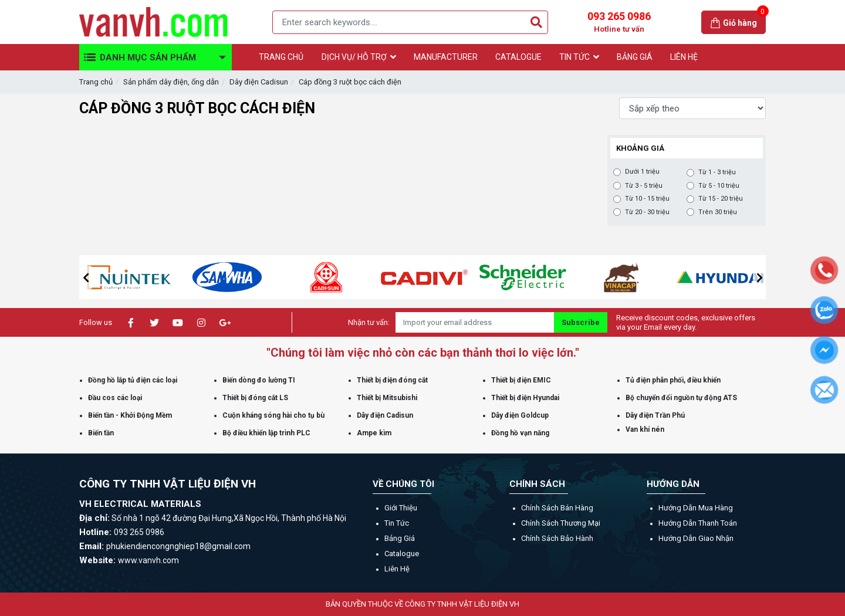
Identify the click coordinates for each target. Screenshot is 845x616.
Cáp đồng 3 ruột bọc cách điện (350, 82)
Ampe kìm (374, 433)
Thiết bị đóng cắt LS (255, 398)
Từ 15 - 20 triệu (721, 199)
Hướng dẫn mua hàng (696, 508)
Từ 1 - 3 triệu (717, 172)
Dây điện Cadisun (259, 82)
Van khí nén (645, 429)
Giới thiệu (401, 508)
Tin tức (397, 523)
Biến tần (101, 433)
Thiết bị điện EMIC (521, 380)
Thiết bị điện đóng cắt (392, 380)
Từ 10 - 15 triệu (647, 199)
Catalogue (402, 554)
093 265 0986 (619, 22)
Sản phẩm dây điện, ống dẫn (171, 82)
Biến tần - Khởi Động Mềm (130, 415)
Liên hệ (397, 569)
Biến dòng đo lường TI (259, 380)
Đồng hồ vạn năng (520, 433)
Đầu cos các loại (115, 398)
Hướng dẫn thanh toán (698, 523)
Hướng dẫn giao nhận (696, 538)
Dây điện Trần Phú (655, 415)
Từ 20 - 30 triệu (647, 212)
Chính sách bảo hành (557, 538)
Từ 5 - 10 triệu (719, 186)
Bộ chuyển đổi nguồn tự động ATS (681, 398)
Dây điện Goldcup (520, 415)
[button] (86, 277)
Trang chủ (96, 82)
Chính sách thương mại (561, 523)
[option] (151, 277)
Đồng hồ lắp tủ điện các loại (133, 380)
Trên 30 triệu (718, 212)
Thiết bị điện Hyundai (525, 398)
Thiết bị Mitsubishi (387, 398)
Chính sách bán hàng (557, 508)
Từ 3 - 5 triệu (644, 186)
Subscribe (581, 322)
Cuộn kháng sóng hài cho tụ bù (273, 415)
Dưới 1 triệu (642, 172)
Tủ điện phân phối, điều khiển (673, 380)
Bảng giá (400, 538)
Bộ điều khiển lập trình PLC (266, 433)
